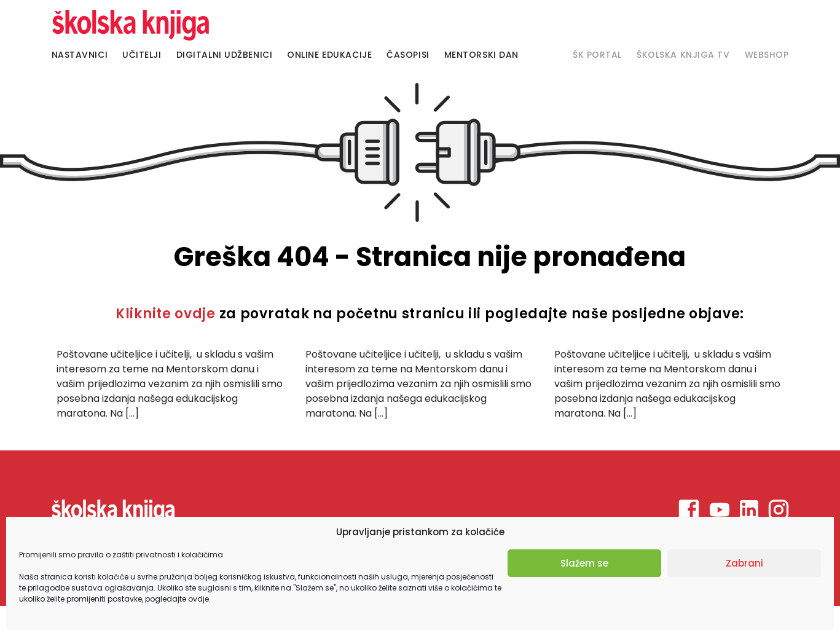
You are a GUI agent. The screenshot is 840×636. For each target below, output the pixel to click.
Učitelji (142, 55)
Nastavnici (80, 55)
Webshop (767, 55)
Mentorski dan (481, 55)
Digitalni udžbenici (225, 55)
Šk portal (597, 55)
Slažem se (584, 563)
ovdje (198, 599)
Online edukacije (329, 55)
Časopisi (408, 55)
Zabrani (744, 563)
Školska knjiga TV (683, 55)
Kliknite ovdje (166, 314)
